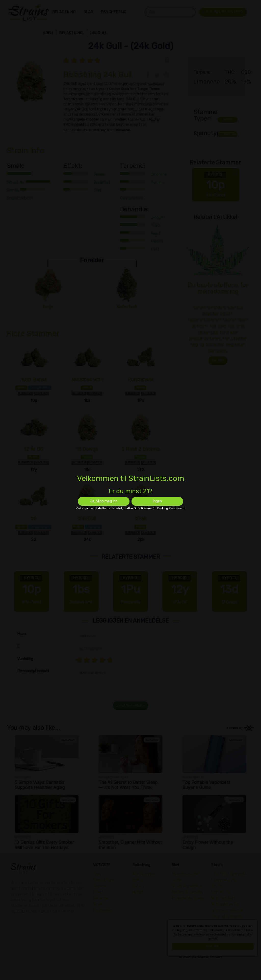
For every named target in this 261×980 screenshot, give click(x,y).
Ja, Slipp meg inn (104, 501)
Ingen (157, 501)
